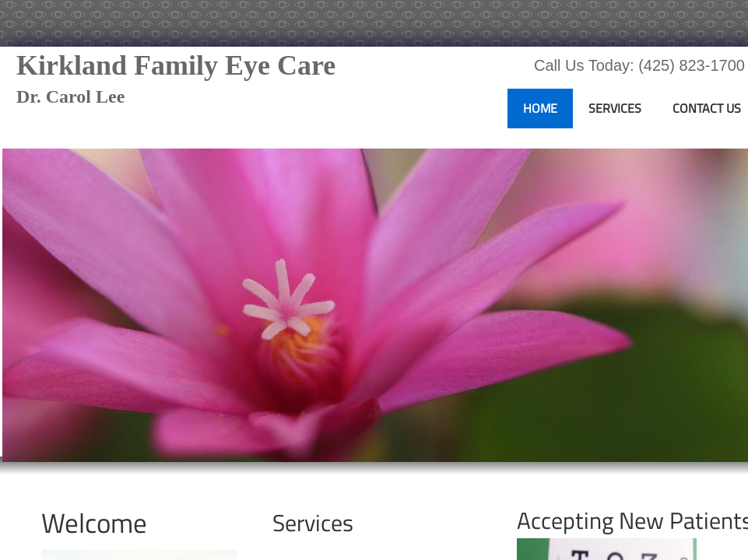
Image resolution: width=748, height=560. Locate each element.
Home (540, 108)
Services (615, 108)
